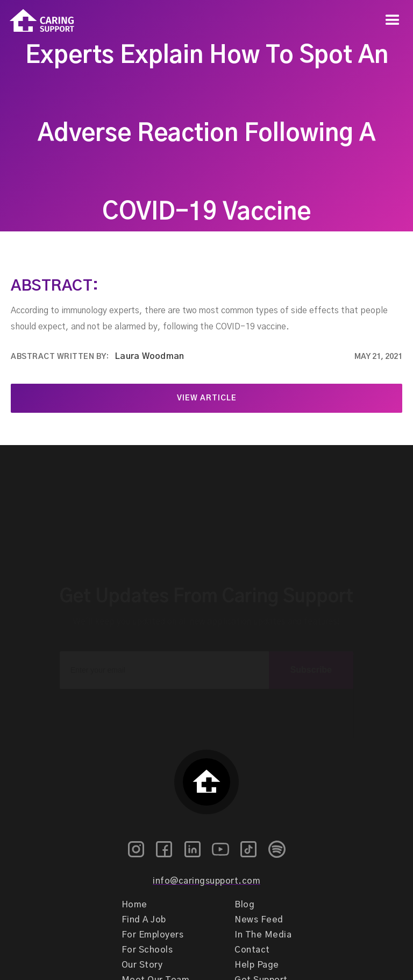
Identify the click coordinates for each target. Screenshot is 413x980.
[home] (37, 21)
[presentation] (206, 699)
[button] (393, 20)
